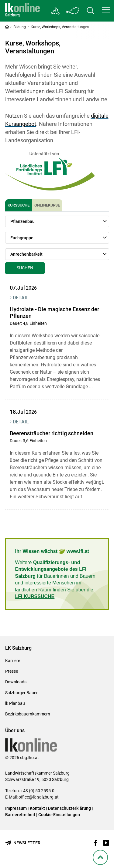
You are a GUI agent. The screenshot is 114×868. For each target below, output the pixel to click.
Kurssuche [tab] (19, 205)
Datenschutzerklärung (70, 808)
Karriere (13, 661)
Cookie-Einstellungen (59, 815)
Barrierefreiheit (20, 815)
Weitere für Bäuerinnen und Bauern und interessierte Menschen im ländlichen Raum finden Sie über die (55, 579)
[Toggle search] (91, 11)
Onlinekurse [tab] (47, 205)
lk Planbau (15, 703)
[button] (106, 10)
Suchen (25, 268)
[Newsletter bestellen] (23, 843)
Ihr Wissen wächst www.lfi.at (52, 552)
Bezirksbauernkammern (28, 714)
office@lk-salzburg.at (39, 797)
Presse (12, 671)
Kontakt (37, 808)
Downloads (16, 682)
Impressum (16, 808)
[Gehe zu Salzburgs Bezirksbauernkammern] (56, 11)
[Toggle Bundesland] (73, 11)
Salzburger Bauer (21, 693)
